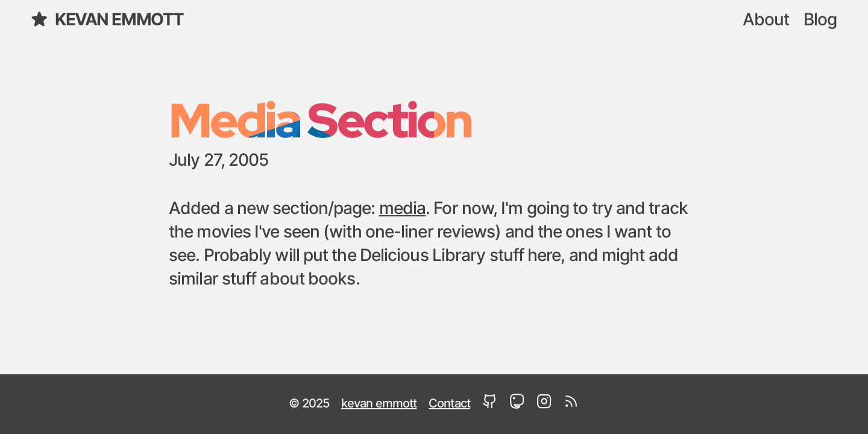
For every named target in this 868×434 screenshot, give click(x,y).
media (403, 209)
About (766, 20)
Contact (449, 404)
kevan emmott (107, 20)
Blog (820, 20)
